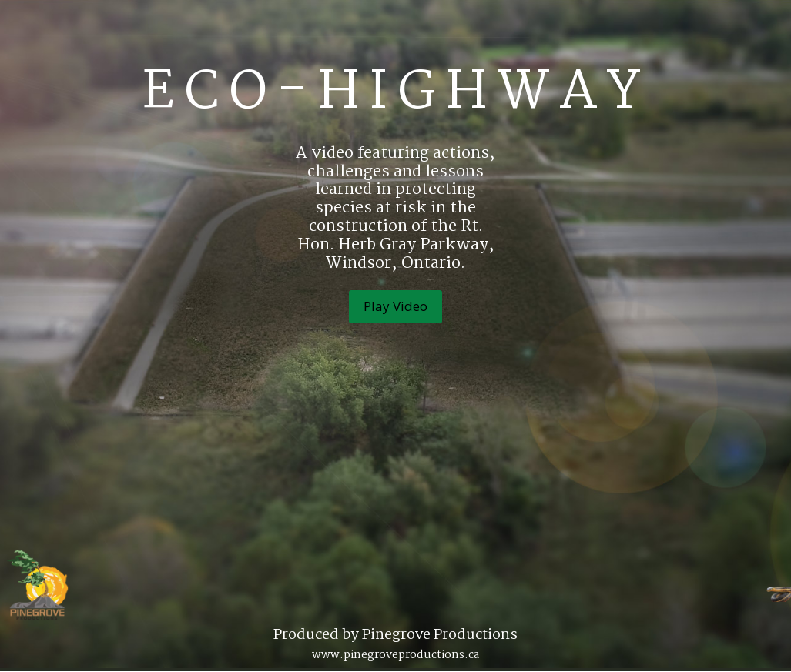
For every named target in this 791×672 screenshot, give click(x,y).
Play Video (395, 306)
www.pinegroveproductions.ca (395, 655)
